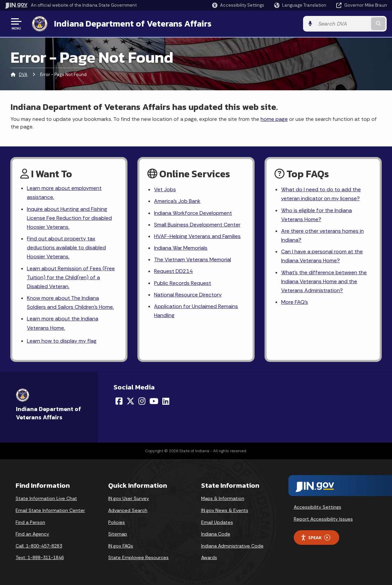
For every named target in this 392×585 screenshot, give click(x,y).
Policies (117, 522)
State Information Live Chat (46, 499)
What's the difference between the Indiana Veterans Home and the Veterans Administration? (324, 281)
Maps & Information (223, 499)
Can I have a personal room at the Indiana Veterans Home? (322, 256)
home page (274, 119)
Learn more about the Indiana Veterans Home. (63, 323)
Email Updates (217, 522)
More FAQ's (295, 302)
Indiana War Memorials (181, 248)
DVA (23, 75)
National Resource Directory (188, 295)
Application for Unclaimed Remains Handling (196, 311)
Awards (209, 558)
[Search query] (344, 24)
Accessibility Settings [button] (317, 507)
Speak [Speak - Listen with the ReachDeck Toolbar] (315, 538)
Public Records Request (183, 283)
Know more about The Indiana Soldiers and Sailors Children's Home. (70, 302)
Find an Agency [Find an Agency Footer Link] (32, 534)
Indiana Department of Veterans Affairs (132, 24)
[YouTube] (154, 401)
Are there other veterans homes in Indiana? (322, 235)
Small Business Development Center (197, 225)
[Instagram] (142, 401)
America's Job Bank (177, 201)
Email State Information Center (50, 510)
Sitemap (118, 534)
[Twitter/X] (130, 401)
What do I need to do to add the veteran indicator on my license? (321, 194)
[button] (238, 5)
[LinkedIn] (166, 401)
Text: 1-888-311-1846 (40, 558)
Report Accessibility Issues (323, 519)
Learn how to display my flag (62, 341)
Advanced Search (128, 510)
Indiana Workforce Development (193, 213)
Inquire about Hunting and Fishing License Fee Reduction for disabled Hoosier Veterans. (69, 218)
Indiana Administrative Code (232, 546)
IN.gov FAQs (121, 546)
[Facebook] (119, 401)
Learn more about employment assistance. (64, 193)
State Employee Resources (138, 558)
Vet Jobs (165, 189)
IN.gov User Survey (129, 499)
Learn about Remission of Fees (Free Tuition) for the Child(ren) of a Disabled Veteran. (71, 277)
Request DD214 (173, 271)
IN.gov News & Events (225, 510)
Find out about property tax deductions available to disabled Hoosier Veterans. (66, 248)
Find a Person (30, 522)
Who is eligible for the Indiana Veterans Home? (316, 215)
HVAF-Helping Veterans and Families (197, 236)
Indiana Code (216, 534)
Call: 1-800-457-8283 (39, 546)
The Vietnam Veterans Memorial (193, 259)
